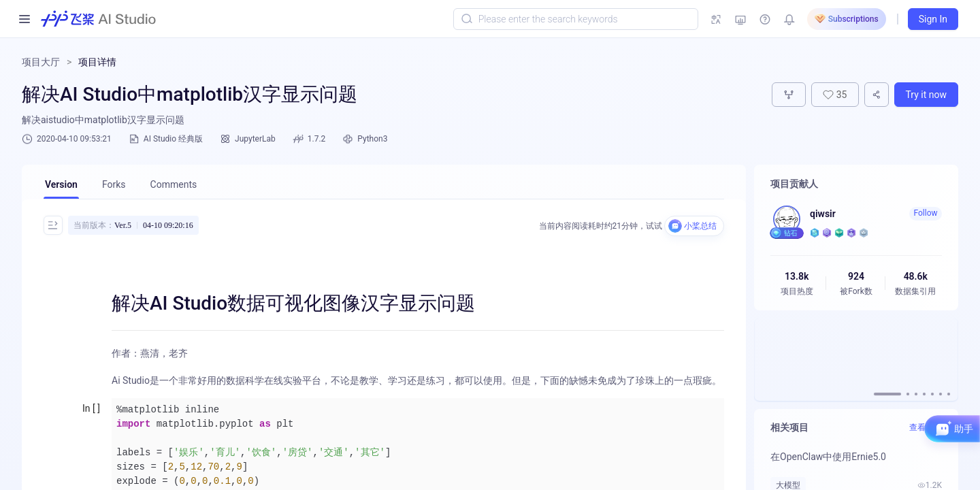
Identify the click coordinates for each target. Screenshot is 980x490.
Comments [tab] (174, 184)
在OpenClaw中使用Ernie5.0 (828, 457)
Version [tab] (61, 184)
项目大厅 (41, 62)
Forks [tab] (114, 184)
